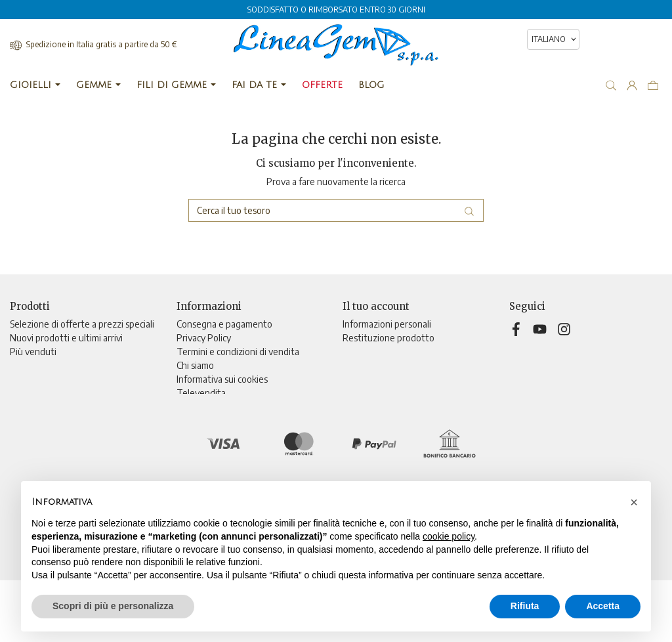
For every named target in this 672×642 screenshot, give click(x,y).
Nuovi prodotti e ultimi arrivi (66, 338)
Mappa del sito (206, 420)
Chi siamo (195, 365)
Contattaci (198, 407)
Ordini (355, 352)
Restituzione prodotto (388, 338)
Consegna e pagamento (224, 324)
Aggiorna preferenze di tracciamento (251, 448)
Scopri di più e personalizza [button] (113, 606)
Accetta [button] (603, 606)
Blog (185, 434)
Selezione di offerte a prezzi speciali (82, 324)
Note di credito (373, 365)
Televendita (201, 393)
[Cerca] (336, 210)
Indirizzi (358, 379)
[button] (634, 502)
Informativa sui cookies (222, 379)
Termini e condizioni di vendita (238, 352)
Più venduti (33, 352)
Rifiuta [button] (525, 606)
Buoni (354, 393)
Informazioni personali (387, 324)
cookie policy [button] (449, 536)
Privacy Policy (204, 338)
